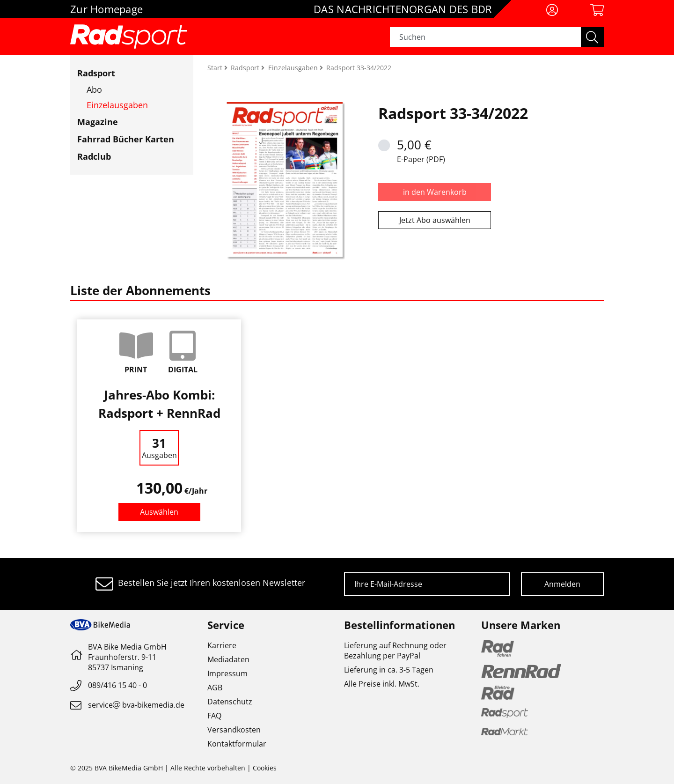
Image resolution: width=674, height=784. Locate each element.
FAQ (214, 716)
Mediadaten (228, 659)
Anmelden (562, 584)
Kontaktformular (237, 744)
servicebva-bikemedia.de (136, 705)
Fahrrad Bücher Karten (126, 139)
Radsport (96, 73)
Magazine (98, 122)
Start (216, 68)
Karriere (222, 645)
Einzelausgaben (117, 105)
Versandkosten (234, 730)
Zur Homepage (106, 9)
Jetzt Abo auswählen (435, 220)
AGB (215, 688)
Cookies (265, 768)
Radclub (94, 156)
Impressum (227, 673)
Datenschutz (230, 702)
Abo (94, 89)
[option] (159, 426)
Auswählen (159, 512)
